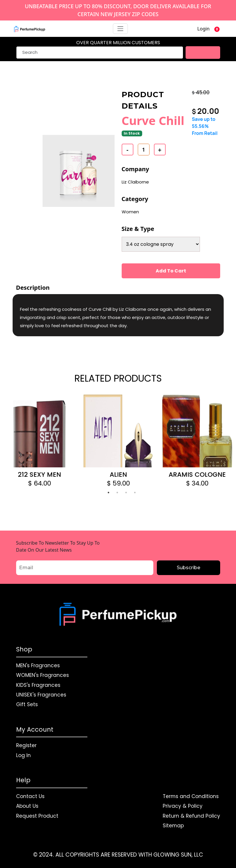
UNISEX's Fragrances (41, 695)
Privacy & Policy (183, 806)
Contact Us (30, 796)
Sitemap (173, 826)
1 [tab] (108, 493)
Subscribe (189, 567)
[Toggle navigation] (120, 29)
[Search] (100, 53)
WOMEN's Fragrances (43, 675)
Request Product (37, 816)
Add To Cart (171, 271)
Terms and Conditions (191, 796)
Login (203, 29)
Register (26, 745)
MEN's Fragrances (38, 665)
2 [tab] (117, 493)
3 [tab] (126, 493)
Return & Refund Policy (191, 816)
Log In (23, 755)
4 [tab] (135, 493)
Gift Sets (27, 704)
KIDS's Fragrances (38, 685)
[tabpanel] (39, 441)
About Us (27, 806)
